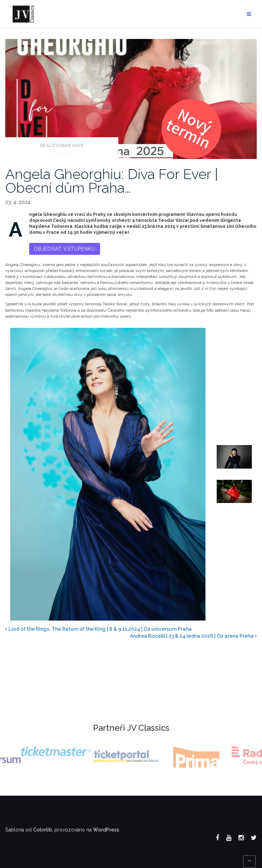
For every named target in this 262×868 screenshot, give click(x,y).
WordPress (106, 830)
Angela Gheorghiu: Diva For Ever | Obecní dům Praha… (112, 181)
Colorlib (42, 830)
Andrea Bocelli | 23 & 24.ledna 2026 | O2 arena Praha (192, 636)
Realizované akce (62, 146)
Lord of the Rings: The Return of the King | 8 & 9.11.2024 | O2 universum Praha (100, 629)
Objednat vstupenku (65, 249)
